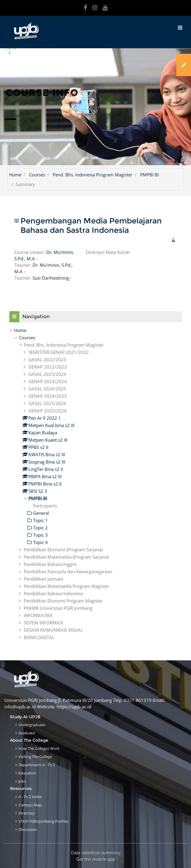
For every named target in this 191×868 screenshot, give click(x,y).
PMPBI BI (149, 175)
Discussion (28, 829)
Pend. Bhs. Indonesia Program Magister (93, 175)
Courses (37, 175)
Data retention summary (96, 852)
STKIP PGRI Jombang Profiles (43, 821)
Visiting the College (35, 757)
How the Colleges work (39, 748)
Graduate (27, 733)
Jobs (22, 781)
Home (15, 175)
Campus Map (30, 805)
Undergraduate (32, 725)
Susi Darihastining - (52, 278)
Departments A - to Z (37, 765)
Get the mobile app (95, 859)
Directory (27, 813)
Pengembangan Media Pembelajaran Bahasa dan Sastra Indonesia (91, 226)
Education (27, 773)
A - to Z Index (30, 797)
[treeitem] (95, 330)
